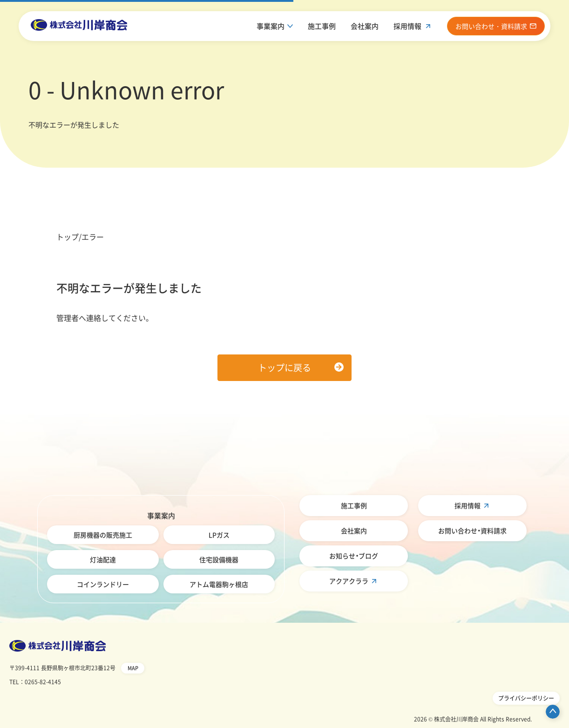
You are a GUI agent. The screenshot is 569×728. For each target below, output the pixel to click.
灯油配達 (103, 559)
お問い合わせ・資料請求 (472, 531)
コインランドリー (103, 584)
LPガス (219, 535)
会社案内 (365, 26)
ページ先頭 (553, 712)
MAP (133, 668)
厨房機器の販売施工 (103, 535)
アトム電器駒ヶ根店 (219, 584)
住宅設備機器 (219, 559)
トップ (68, 237)
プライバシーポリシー (526, 698)
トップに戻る (284, 367)
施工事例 (322, 26)
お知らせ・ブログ (354, 556)
